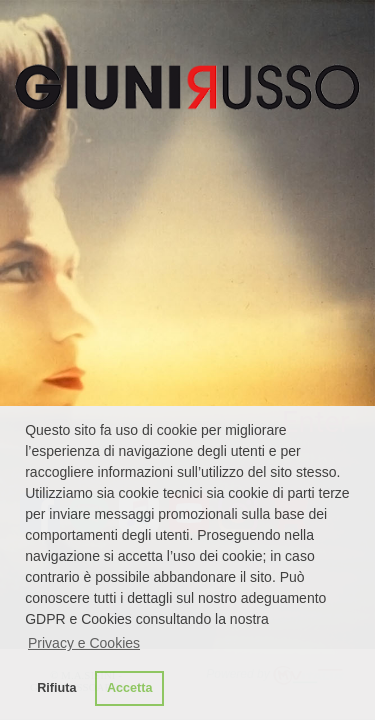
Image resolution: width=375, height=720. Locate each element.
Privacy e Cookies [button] (84, 643)
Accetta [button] (130, 688)
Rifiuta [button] (56, 688)
